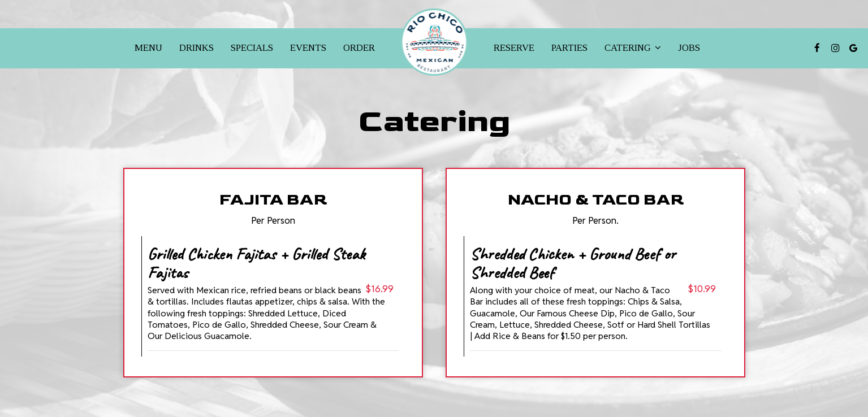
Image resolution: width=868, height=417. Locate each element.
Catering (633, 48)
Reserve (514, 48)
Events (308, 48)
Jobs (689, 48)
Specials (252, 48)
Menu (148, 48)
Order (359, 48)
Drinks (197, 48)
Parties (569, 48)
